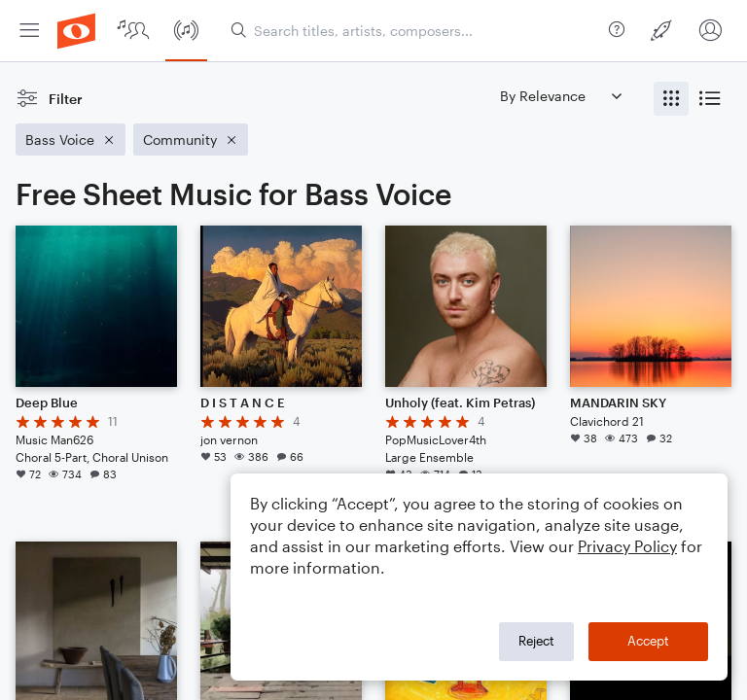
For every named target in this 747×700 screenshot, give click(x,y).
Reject (536, 641)
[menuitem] (29, 31)
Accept (648, 641)
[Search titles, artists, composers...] (416, 31)
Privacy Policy (627, 546)
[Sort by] (560, 96)
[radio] (671, 99)
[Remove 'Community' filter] (191, 140)
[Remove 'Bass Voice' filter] (71, 140)
